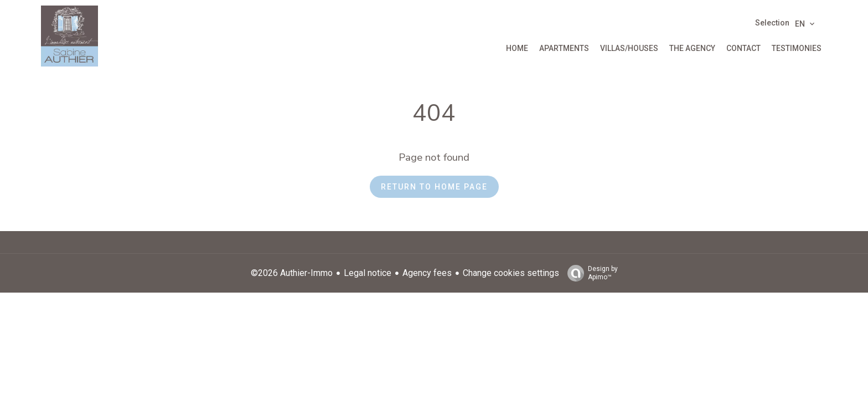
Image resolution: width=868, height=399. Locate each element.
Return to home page (434, 187)
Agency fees (427, 273)
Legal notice (368, 273)
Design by (590, 273)
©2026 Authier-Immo (292, 273)
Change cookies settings (511, 273)
